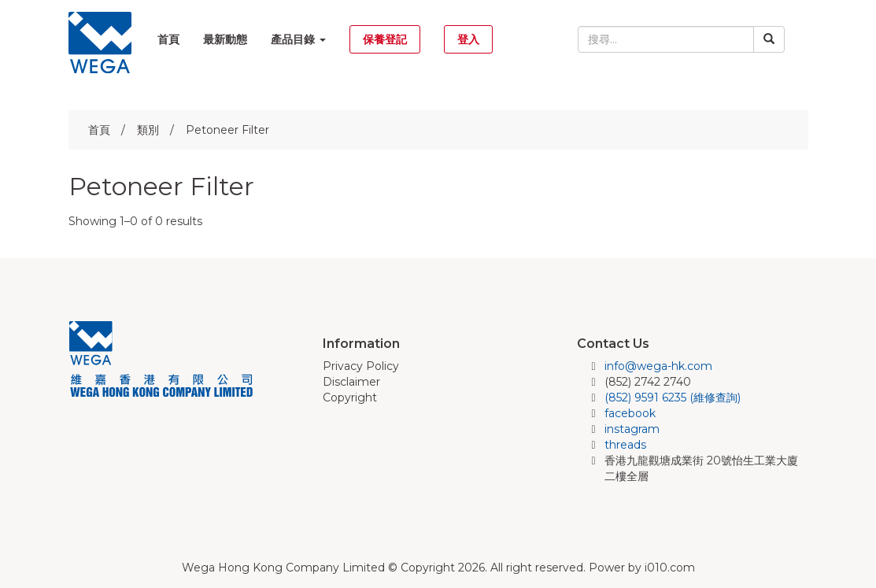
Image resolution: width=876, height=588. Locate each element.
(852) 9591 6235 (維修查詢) (673, 398)
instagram (632, 429)
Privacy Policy (361, 366)
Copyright (350, 398)
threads (625, 445)
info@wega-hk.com (658, 366)
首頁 (168, 39)
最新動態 (225, 39)
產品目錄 (298, 39)
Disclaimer (351, 382)
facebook (630, 413)
